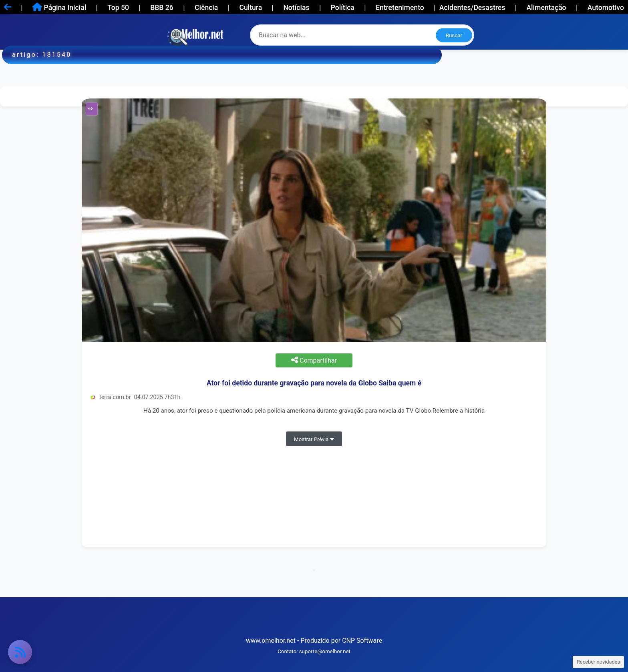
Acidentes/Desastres (472, 8)
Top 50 (118, 8)
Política (343, 8)
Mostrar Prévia (314, 439)
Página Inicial (59, 7)
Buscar (454, 35)
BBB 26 (162, 8)
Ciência (206, 8)
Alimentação (546, 8)
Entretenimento (400, 8)
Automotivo (606, 8)
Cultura (251, 8)
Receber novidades (598, 662)
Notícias (296, 8)
